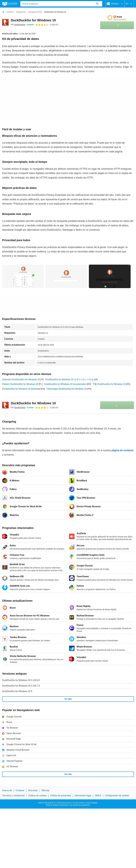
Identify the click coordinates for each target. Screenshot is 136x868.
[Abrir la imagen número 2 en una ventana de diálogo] (110, 276)
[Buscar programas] (97, 4)
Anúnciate (33, 790)
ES (129, 4)
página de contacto (123, 450)
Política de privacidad (61, 796)
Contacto (20, 790)
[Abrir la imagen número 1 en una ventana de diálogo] (66, 276)
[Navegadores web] (35, 12)
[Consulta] (61, 4)
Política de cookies (38, 796)
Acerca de (7, 790)
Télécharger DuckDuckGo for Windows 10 (67, 389)
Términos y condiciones (13, 796)
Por (18, 25)
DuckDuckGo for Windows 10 (33, 20)
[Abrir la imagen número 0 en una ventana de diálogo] (23, 276)
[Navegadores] (21, 12)
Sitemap (45, 790)
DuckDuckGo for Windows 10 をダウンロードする (69, 379)
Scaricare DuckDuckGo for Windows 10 (21, 379)
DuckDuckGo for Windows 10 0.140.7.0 (21, 686)
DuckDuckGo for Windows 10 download (21, 389)
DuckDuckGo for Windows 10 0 (17, 691)
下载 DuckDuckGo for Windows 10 (109, 384)
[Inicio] (3, 12)
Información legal (83, 796)
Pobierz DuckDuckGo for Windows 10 (20, 384)
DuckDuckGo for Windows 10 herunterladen (65, 384)
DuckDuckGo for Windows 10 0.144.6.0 (21, 680)
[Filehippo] (10, 4)
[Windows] (10, 12)
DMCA (98, 796)
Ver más (68, 699)
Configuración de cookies (117, 796)
